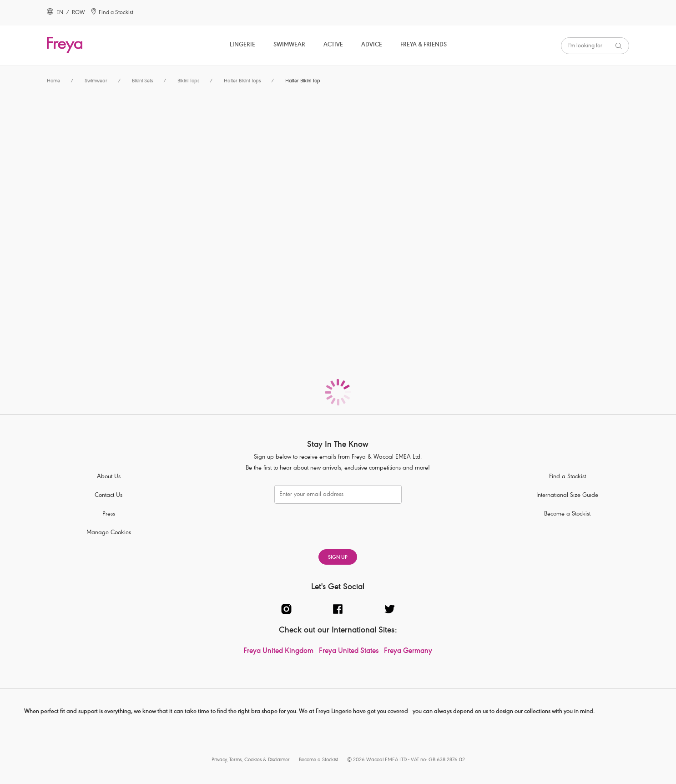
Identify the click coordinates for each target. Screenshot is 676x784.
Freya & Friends (424, 45)
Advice (372, 45)
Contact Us (108, 496)
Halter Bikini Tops (242, 81)
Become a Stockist (567, 514)
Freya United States (349, 652)
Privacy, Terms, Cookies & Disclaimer (251, 760)
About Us (109, 477)
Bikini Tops (188, 81)
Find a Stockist (568, 477)
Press (109, 514)
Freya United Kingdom (278, 652)
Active (333, 45)
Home (53, 81)
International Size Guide (567, 496)
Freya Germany (408, 652)
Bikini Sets (142, 81)
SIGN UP (338, 558)
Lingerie (242, 45)
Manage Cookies (109, 533)
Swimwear (289, 45)
